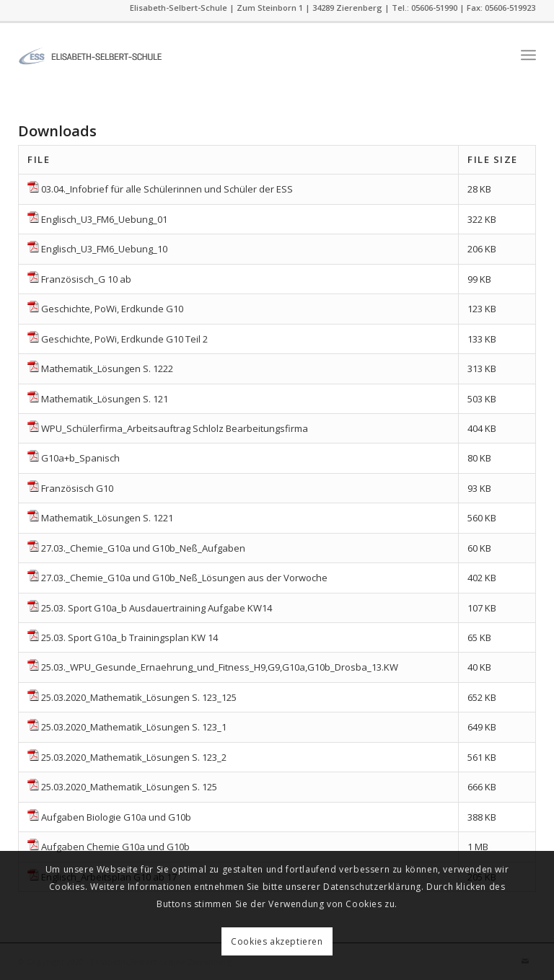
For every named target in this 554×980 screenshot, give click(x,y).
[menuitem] (528, 55)
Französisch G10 (77, 488)
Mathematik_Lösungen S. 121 (105, 399)
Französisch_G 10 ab (86, 279)
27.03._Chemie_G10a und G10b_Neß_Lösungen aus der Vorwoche (184, 578)
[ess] (90, 55)
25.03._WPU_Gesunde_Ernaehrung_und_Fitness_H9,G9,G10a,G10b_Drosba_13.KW (220, 667)
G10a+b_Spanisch (80, 458)
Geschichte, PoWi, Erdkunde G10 (112, 309)
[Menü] (528, 55)
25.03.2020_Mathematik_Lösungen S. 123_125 (139, 697)
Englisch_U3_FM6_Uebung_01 (104, 219)
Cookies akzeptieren (277, 941)
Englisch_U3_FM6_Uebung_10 (104, 249)
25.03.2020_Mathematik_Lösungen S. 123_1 (134, 727)
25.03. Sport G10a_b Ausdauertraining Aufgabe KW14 (157, 608)
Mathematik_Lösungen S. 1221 (107, 518)
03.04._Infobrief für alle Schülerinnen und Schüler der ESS (167, 189)
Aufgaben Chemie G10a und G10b (115, 847)
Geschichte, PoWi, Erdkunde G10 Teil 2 (124, 339)
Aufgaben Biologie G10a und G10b (116, 817)
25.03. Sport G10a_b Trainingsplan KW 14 (129, 637)
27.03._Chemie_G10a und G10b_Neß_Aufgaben (143, 548)
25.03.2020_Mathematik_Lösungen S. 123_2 (134, 757)
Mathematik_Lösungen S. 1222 (107, 368)
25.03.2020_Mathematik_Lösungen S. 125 (129, 787)
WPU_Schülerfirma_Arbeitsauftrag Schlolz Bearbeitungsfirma (175, 428)
